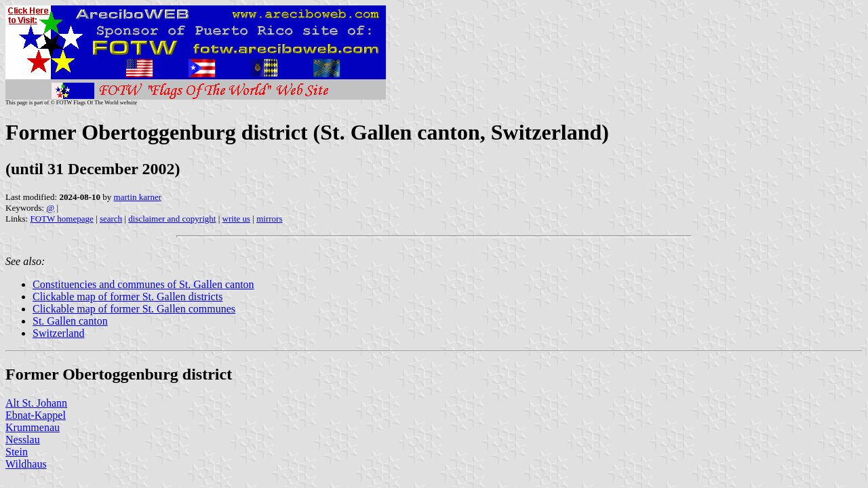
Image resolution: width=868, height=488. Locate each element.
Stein (17, 452)
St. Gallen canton (70, 321)
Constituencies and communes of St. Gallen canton (143, 284)
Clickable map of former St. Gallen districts (127, 297)
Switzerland (58, 333)
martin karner (138, 197)
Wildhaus (26, 464)
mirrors (269, 219)
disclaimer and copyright (172, 219)
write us (237, 219)
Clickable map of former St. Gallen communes (134, 309)
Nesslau (23, 440)
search (111, 219)
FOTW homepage (61, 219)
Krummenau (33, 427)
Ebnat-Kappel (36, 415)
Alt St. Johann (36, 403)
